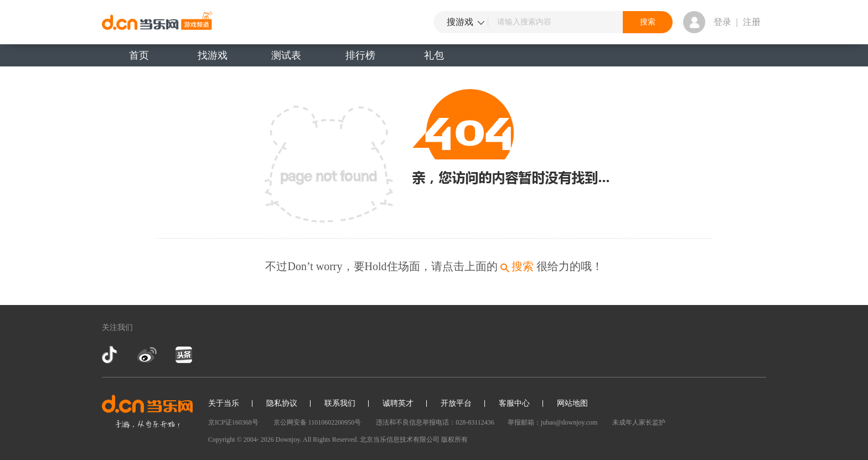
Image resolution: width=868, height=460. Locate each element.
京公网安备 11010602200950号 (317, 422)
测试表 (286, 55)
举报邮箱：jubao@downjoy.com (553, 422)
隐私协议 (282, 403)
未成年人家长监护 (639, 422)
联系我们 (340, 403)
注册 (752, 22)
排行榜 (360, 55)
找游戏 (213, 55)
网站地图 (572, 403)
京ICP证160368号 (233, 422)
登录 (722, 22)
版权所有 (454, 440)
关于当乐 (224, 403)
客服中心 (514, 403)
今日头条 (183, 355)
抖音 (111, 355)
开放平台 (456, 403)
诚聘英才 (398, 403)
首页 (139, 55)
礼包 (434, 55)
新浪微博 (147, 355)
